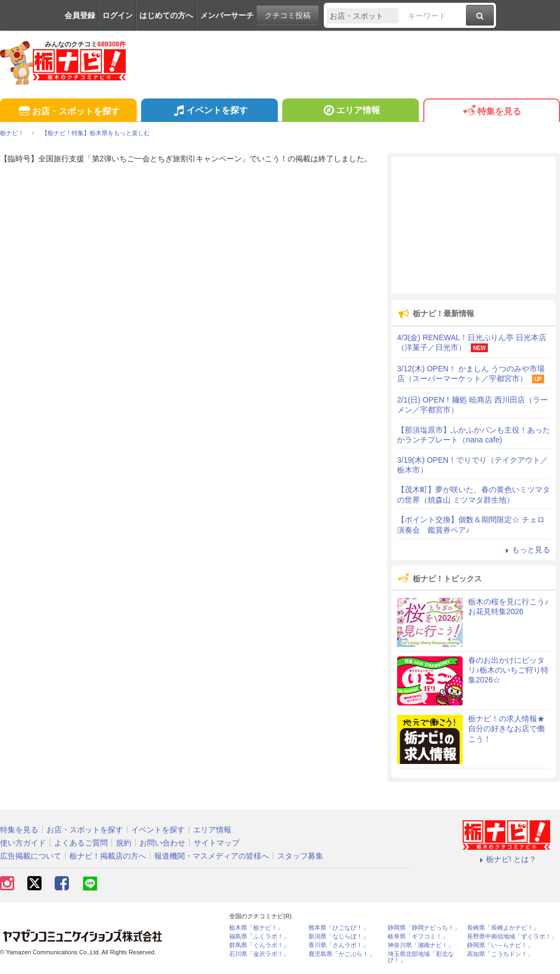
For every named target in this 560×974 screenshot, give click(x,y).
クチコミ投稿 (288, 15)
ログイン (118, 15)
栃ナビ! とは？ (506, 859)
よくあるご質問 (81, 843)
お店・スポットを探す (68, 112)
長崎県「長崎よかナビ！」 (503, 928)
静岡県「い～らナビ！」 (500, 945)
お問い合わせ (162, 843)
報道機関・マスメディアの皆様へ (212, 856)
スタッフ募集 (300, 856)
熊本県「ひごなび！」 (339, 928)
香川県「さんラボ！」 (339, 945)
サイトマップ (217, 843)
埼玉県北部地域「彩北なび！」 (421, 957)
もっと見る (526, 550)
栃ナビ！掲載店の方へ (108, 856)
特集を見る (491, 112)
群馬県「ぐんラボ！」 (259, 945)
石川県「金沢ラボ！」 (259, 954)
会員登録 (80, 15)
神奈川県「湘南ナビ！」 (421, 945)
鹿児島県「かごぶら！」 (342, 954)
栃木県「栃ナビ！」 (256, 928)
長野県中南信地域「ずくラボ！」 (512, 937)
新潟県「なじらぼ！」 (339, 937)
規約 (124, 843)
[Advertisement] (474, 225)
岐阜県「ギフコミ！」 (418, 937)
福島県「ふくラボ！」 (259, 937)
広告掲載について (31, 856)
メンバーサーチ (227, 15)
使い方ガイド (23, 843)
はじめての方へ (166, 15)
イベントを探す (209, 112)
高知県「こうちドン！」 (500, 954)
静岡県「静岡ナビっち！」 (424, 928)
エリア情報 (350, 112)
